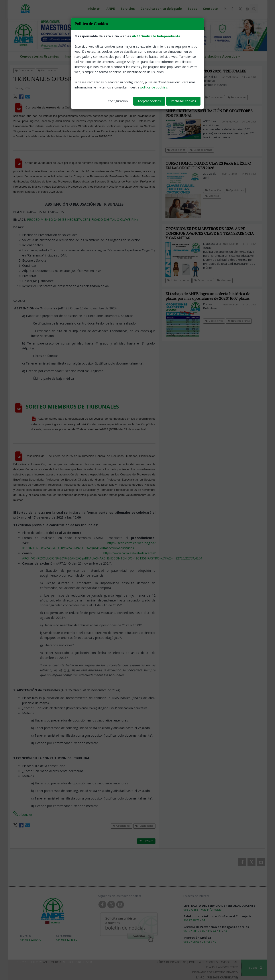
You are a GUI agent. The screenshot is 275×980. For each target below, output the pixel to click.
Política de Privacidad (170, 962)
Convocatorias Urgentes (39, 56)
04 (203, 942)
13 (220, 931)
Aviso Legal (229, 962)
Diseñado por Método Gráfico (215, 972)
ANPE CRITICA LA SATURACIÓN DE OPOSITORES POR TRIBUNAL (209, 113)
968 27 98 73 (191, 920)
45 (203, 931)
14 (226, 931)
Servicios (128, 9)
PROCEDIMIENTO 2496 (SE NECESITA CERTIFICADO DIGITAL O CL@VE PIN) (82, 219)
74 (203, 920)
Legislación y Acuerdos (221, 56)
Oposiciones (24, 70)
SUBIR (255, 968)
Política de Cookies (203, 962)
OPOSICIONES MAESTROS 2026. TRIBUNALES (206, 71)
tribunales (23, 815)
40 (214, 942)
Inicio (94, 9)
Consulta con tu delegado (161, 9)
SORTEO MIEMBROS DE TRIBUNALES (72, 406)
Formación (217, 190)
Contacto (210, 9)
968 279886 (191, 910)
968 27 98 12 (191, 931)
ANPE (111, 9)
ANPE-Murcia (146, 88)
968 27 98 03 (191, 942)
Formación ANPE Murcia (108, 56)
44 (214, 931)
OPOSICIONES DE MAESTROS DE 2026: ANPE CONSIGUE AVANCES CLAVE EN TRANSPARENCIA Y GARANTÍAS (213, 233)
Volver (146, 70)
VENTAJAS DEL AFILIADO (152, 56)
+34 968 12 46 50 (67, 940)
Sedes (192, 9)
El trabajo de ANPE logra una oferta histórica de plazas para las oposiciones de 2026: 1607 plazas (212, 296)
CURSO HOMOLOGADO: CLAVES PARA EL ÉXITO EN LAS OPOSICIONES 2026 (212, 166)
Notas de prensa (201, 150)
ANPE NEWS (186, 56)
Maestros (216, 196)
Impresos (74, 56)
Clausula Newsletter (222, 967)
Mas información (212, 910)
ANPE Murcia (52, 962)
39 (209, 931)
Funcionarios (47, 70)
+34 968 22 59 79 (31, 940)
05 (209, 942)
